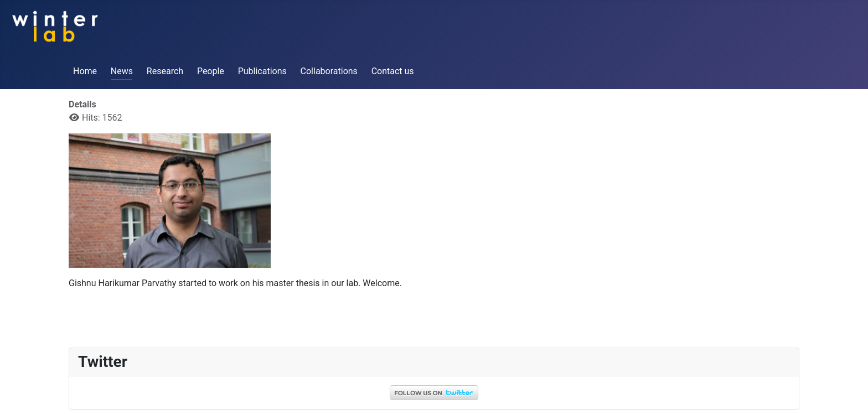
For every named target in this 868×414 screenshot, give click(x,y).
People (211, 71)
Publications (262, 71)
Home (85, 71)
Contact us (393, 71)
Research (165, 71)
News (122, 71)
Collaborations (329, 71)
